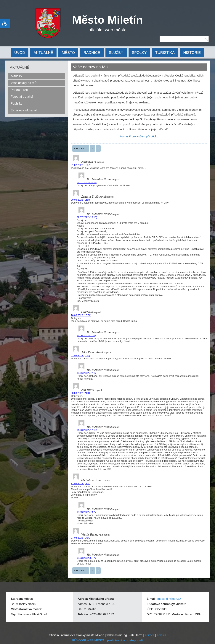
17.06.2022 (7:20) (86, 335)
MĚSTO (68, 53)
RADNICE (92, 53)
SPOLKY (139, 53)
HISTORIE (192, 53)
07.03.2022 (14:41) (81, 538)
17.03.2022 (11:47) (81, 483)
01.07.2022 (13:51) (81, 165)
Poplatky (16, 104)
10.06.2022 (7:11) (86, 373)
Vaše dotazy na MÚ (24, 83)
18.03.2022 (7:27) (86, 512)
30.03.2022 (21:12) (81, 393)
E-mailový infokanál (24, 110)
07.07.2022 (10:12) (87, 182)
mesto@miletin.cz (169, 599)
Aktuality (16, 76)
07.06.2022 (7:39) (80, 356)
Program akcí (20, 90)
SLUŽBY (116, 53)
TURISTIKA (165, 53)
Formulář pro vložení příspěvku (139, 136)
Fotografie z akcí (22, 97)
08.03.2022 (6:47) (86, 558)
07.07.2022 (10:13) (87, 217)
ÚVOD (20, 53)
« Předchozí (81, 148)
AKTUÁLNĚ (44, 53)
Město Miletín (107, 20)
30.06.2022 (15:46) (81, 200)
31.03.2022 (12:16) (87, 430)
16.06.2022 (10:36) (81, 315)
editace (150, 635)
